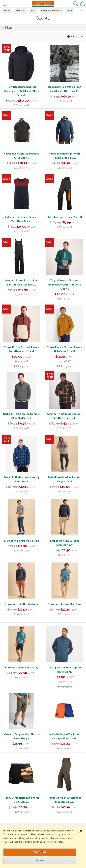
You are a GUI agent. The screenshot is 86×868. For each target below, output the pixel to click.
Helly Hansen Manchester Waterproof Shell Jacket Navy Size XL (21, 91)
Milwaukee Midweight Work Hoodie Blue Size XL (65, 156)
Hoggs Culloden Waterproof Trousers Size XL (64, 800)
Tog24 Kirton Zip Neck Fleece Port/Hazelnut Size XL (22, 349)
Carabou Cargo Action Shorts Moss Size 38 (21, 737)
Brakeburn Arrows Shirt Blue (65, 604)
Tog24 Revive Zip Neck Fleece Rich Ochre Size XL (65, 349)
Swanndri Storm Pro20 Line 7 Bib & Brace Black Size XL (21, 283)
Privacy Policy (52, 842)
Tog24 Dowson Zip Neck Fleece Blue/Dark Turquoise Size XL (65, 285)
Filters (9, 28)
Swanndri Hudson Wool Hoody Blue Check (22, 480)
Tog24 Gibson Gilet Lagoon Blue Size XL (65, 670)
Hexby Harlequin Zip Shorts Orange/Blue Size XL (64, 737)
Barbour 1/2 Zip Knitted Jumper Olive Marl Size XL (22, 416)
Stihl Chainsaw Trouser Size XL (65, 217)
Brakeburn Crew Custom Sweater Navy (64, 543)
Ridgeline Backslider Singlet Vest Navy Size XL (21, 219)
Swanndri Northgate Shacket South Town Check (64, 416)
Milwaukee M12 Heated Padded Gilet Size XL (21, 156)
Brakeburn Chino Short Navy (21, 668)
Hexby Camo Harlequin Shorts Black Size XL (21, 800)
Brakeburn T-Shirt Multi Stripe (21, 541)
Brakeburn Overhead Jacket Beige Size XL (65, 480)
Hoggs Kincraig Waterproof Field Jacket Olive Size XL (65, 89)
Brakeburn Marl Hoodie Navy (22, 604)
